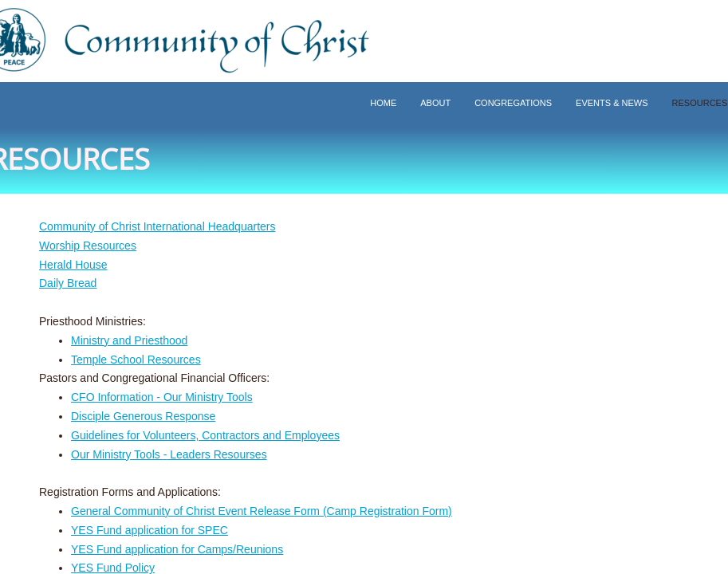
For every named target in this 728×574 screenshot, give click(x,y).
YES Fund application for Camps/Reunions (177, 549)
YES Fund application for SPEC (150, 530)
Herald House (73, 265)
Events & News (612, 103)
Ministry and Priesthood (129, 340)
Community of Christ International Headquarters (157, 226)
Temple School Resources (136, 360)
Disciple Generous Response (143, 416)
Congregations (513, 103)
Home (383, 103)
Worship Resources (88, 246)
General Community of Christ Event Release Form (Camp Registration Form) (262, 511)
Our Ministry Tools (117, 454)
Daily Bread (68, 283)
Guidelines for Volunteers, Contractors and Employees (205, 435)
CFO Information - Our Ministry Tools (162, 397)
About (435, 103)
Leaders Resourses (216, 454)
